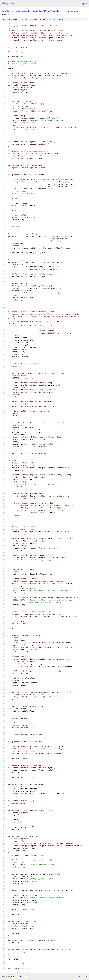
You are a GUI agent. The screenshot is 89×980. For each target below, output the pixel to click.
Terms (26, 977)
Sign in (84, 4)
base (76, 11)
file (48, 20)
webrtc (6, 11)
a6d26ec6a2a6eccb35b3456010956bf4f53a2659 (38, 11)
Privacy (20, 977)
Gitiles (14, 977)
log (54, 20)
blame (60, 20)
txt (80, 977)
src (12, 11)
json (85, 977)
